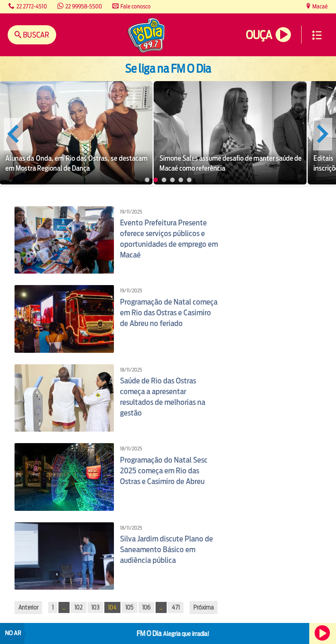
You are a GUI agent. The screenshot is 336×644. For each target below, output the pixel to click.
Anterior (28, 607)
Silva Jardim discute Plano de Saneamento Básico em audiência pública (166, 549)
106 (146, 607)
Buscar (35, 35)
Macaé (319, 6)
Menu (317, 35)
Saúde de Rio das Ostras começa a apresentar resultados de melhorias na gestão (163, 397)
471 (176, 607)
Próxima (204, 607)
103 (95, 607)
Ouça (259, 35)
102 (79, 607)
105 (129, 607)
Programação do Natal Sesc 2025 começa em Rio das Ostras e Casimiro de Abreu (164, 471)
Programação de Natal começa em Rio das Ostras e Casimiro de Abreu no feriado (169, 313)
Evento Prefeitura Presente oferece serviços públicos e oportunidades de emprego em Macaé (169, 239)
